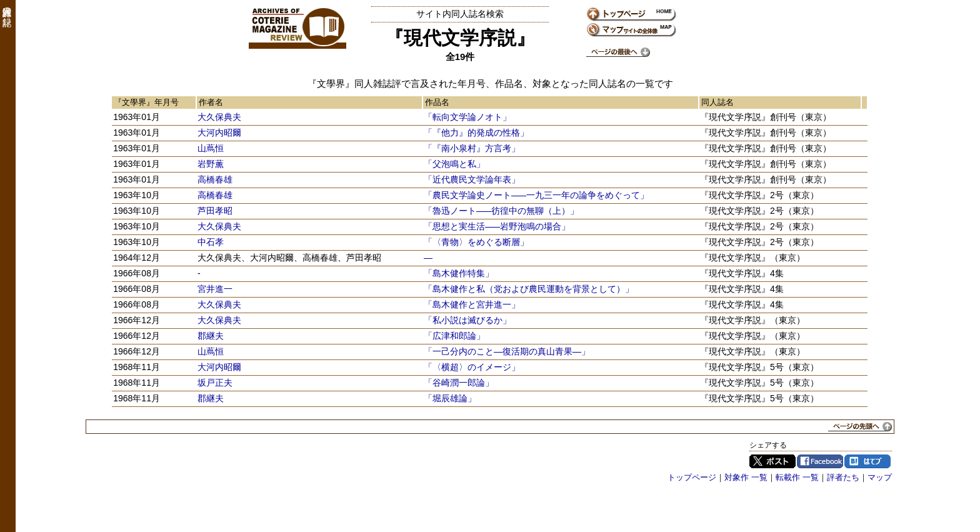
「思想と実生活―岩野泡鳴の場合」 (497, 226)
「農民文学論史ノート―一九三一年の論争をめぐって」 (536, 195)
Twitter (772, 461)
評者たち (843, 477)
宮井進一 (215, 289)
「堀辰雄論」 (450, 398)
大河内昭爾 (219, 133)
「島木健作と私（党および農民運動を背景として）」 (529, 289)
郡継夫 (211, 336)
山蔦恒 (211, 148)
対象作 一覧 (746, 477)
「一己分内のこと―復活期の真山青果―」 (507, 351)
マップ (880, 477)
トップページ (692, 477)
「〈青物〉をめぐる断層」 (476, 242)
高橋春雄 (215, 179)
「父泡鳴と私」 (454, 164)
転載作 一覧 (797, 477)
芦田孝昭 (215, 211)
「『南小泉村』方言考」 (472, 148)
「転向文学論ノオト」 (467, 117)
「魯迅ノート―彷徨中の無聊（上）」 (501, 211)
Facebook (820, 461)
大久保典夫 (219, 117)
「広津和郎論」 (454, 336)
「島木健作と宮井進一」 (472, 304)
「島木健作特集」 (459, 273)
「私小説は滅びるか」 (467, 320)
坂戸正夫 (215, 383)
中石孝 (211, 242)
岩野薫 (211, 164)
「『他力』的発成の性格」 (476, 133)
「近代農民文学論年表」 (472, 179)
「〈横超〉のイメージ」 (472, 367)
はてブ (867, 461)
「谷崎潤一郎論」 (459, 383)
